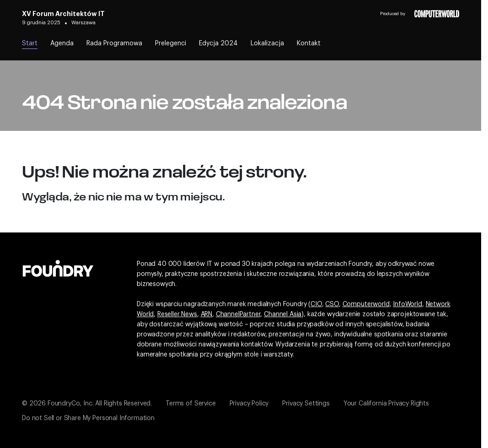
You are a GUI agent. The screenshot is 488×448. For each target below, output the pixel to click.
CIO (316, 304)
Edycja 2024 (218, 43)
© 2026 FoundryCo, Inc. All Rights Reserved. (87, 404)
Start (30, 43)
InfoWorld (408, 304)
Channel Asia (283, 314)
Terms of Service (190, 404)
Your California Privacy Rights (386, 404)
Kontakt (309, 43)
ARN (207, 314)
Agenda (62, 43)
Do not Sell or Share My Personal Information (88, 418)
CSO (332, 304)
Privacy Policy (249, 404)
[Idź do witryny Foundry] (58, 267)
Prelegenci (171, 43)
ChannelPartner (238, 314)
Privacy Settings (306, 404)
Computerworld (366, 304)
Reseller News (177, 314)
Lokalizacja (267, 43)
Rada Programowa (114, 43)
